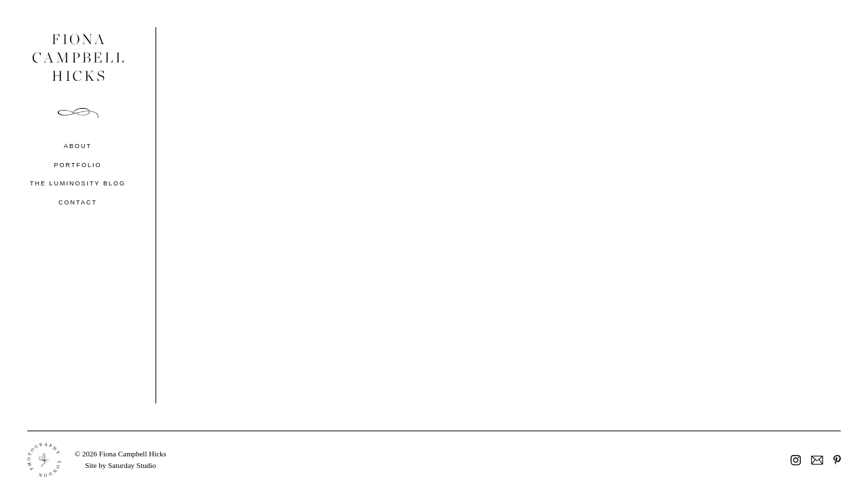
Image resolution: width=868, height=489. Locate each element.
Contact (78, 202)
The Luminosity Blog (78, 183)
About (78, 146)
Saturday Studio (132, 465)
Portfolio (78, 165)
